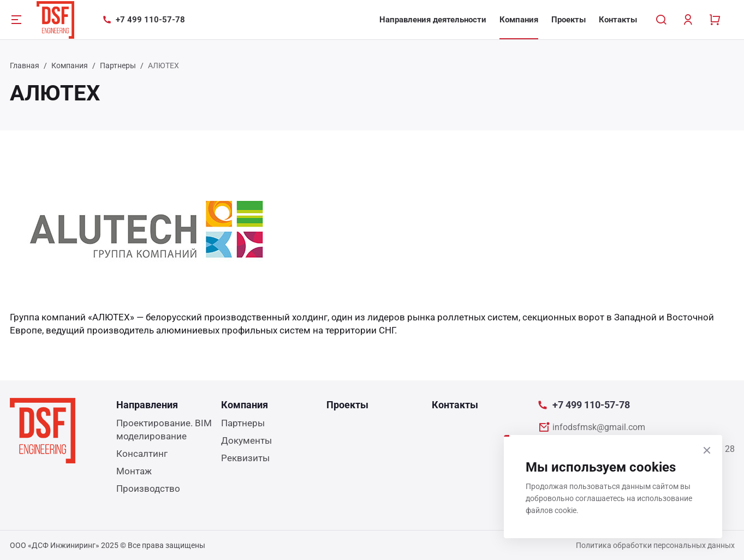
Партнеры (118, 65)
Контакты (618, 20)
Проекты (569, 20)
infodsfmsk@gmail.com (599, 427)
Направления (147, 405)
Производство (148, 488)
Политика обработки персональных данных (655, 545)
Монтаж (134, 471)
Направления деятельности (433, 20)
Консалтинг (142, 454)
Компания (519, 20)
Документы (246, 440)
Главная (25, 65)
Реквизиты (245, 458)
